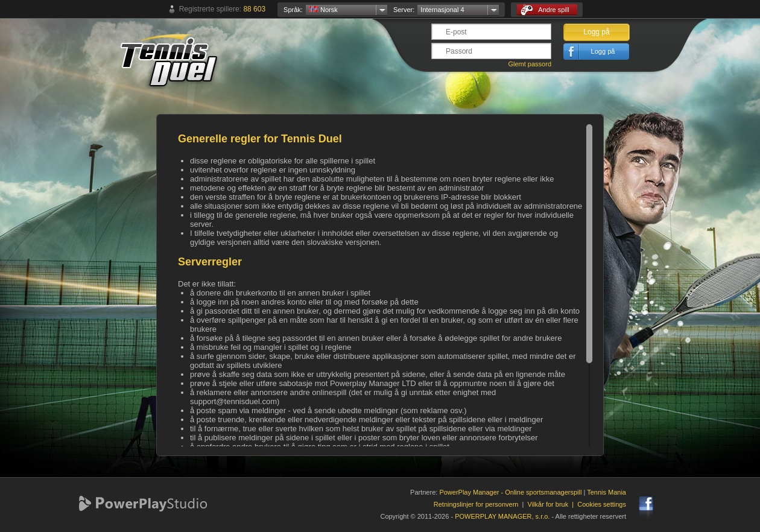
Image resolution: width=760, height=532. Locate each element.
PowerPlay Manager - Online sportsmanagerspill (510, 492)
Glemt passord (530, 64)
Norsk (323, 10)
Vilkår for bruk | (553, 504)
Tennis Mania (606, 492)
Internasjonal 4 (442, 10)
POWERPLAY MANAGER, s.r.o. (502, 516)
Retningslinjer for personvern (476, 504)
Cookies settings (602, 504)
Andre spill (545, 10)
